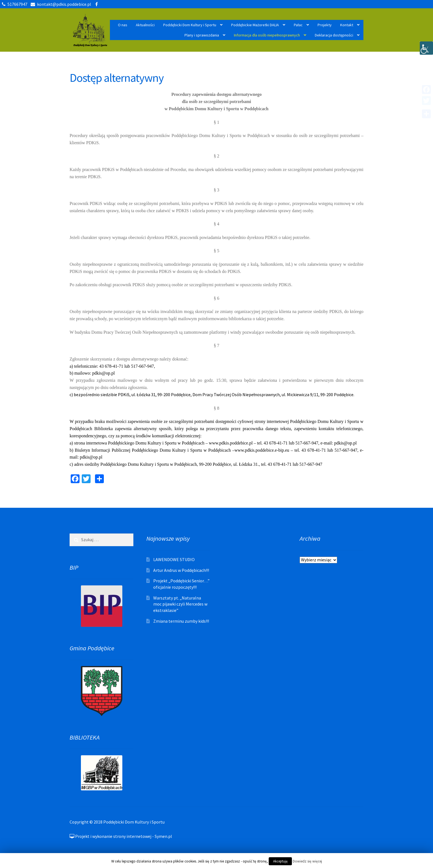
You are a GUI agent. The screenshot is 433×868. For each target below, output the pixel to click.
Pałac (298, 25)
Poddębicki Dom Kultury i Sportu (190, 25)
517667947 (14, 4)
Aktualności (145, 25)
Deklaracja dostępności (334, 35)
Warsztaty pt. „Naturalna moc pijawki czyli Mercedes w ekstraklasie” (180, 604)
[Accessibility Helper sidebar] (426, 48)
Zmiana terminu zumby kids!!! (181, 621)
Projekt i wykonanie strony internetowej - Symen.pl (121, 836)
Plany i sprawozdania (202, 35)
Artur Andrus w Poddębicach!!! (181, 570)
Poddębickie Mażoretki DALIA (255, 25)
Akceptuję (280, 861)
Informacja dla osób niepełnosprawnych (267, 35)
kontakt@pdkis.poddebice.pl (60, 4)
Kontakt (347, 25)
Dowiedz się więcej (307, 861)
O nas (123, 25)
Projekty (325, 25)
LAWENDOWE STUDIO (174, 559)
